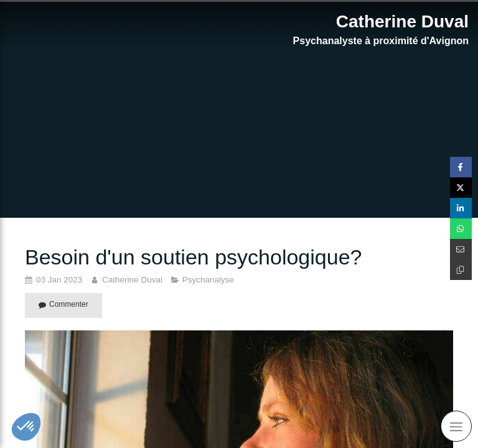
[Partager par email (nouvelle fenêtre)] (461, 249)
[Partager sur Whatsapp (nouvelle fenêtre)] (461, 229)
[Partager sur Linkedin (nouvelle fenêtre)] (461, 208)
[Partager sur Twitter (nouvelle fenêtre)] (461, 188)
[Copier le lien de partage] (461, 270)
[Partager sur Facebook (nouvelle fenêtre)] (461, 167)
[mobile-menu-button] (456, 426)
